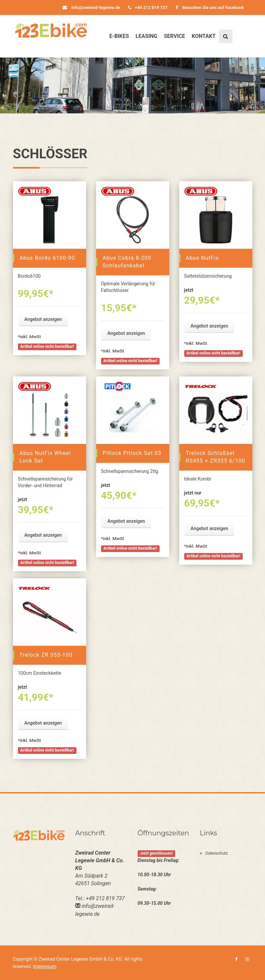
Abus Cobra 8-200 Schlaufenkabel (127, 262)
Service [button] (175, 36)
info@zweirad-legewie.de (91, 7)
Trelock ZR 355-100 (46, 655)
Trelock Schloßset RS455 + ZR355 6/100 (216, 457)
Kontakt (204, 36)
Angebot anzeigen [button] (43, 319)
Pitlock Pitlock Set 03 (132, 453)
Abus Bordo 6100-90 (47, 258)
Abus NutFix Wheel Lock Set (45, 457)
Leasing (146, 36)
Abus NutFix (202, 258)
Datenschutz (214, 853)
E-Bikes (119, 36)
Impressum (45, 966)
